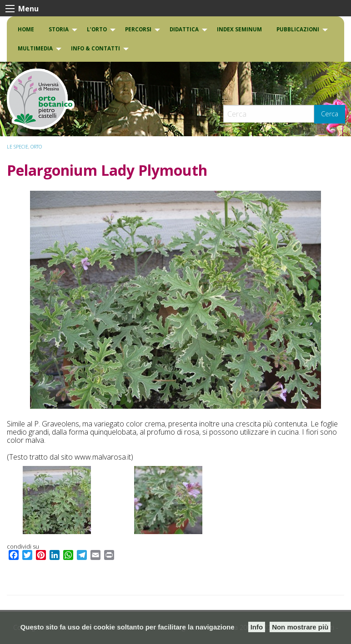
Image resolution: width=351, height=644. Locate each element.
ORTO (36, 147)
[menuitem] (26, 30)
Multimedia (35, 48)
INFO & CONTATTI (95, 48)
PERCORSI (138, 29)
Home (26, 29)
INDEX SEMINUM (239, 29)
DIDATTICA (184, 29)
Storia (59, 29)
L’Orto (97, 29)
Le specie (18, 147)
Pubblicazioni (298, 29)
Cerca (330, 114)
